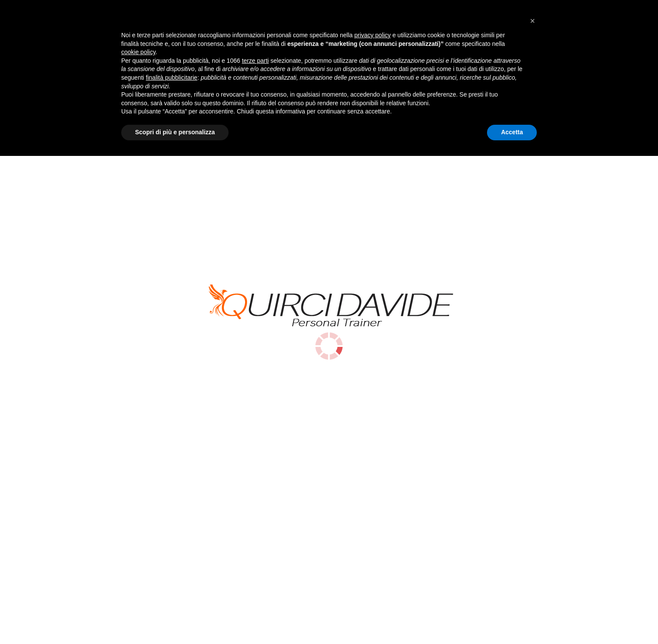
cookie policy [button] (138, 540)
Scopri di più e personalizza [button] (175, 620)
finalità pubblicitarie (172, 566)
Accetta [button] (512, 620)
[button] (532, 509)
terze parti (255, 549)
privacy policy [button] (373, 523)
